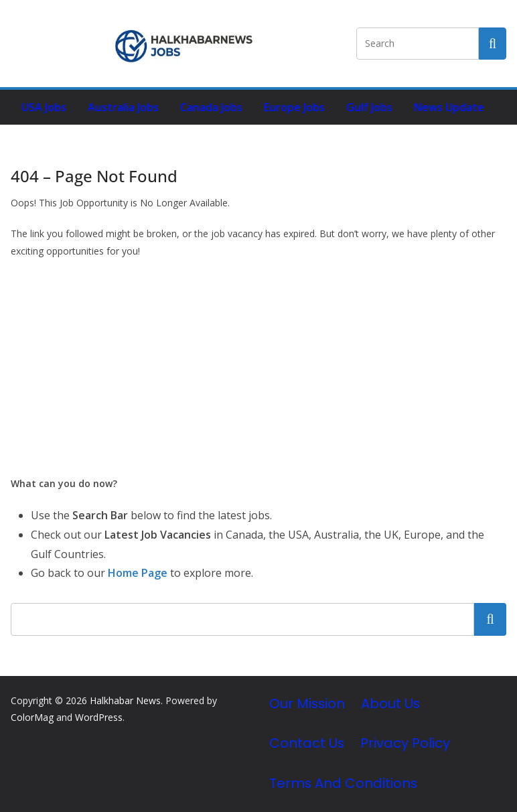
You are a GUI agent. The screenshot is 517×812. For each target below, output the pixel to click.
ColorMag (32, 717)
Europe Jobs (294, 107)
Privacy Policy (405, 743)
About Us (390, 703)
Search (490, 619)
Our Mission (307, 703)
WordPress (99, 717)
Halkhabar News (125, 700)
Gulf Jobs (369, 107)
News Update (449, 107)
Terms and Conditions (343, 783)
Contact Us (307, 743)
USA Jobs (44, 107)
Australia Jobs (123, 107)
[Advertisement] (258, 367)
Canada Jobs (211, 107)
